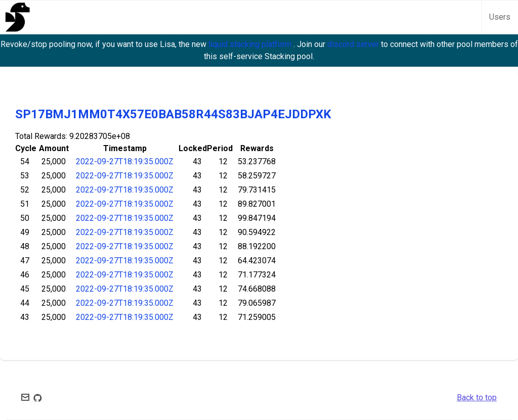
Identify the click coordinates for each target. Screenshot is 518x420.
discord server (354, 44)
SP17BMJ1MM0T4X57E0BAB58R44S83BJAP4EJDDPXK (173, 114)
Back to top (477, 398)
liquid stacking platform (251, 44)
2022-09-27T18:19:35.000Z (125, 161)
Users (500, 17)
